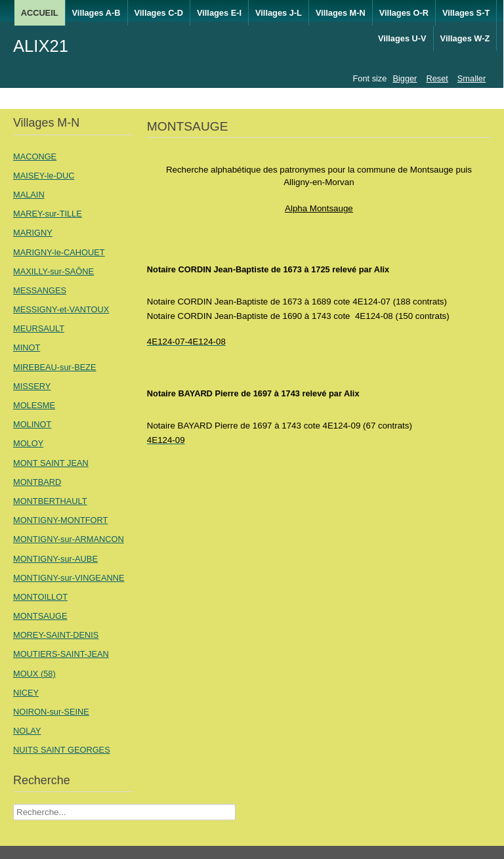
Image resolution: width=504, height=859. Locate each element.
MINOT (27, 347)
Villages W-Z (465, 38)
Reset (437, 78)
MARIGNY (33, 233)
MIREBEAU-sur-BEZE (55, 367)
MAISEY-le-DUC (44, 176)
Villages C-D (159, 13)
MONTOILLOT (40, 597)
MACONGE (35, 157)
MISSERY (32, 386)
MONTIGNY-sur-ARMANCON (69, 539)
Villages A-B (96, 13)
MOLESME (34, 405)
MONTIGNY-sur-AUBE (55, 559)
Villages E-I (219, 13)
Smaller (472, 78)
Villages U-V (402, 38)
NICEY (26, 693)
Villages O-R (404, 13)
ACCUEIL (40, 13)
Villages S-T (466, 13)
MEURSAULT (39, 328)
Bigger (405, 78)
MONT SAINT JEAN (51, 463)
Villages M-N (341, 13)
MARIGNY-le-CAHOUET (59, 252)
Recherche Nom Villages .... (13, 804)
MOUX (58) (34, 674)
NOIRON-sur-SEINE (51, 712)
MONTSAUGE (40, 616)
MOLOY (28, 443)
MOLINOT (32, 424)
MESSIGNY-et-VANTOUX (61, 309)
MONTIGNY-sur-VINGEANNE (69, 578)
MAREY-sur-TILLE (48, 214)
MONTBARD (37, 482)
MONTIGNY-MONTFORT (60, 520)
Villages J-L (279, 13)
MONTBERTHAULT (50, 501)
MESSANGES (40, 290)
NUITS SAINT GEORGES (62, 750)
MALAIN (29, 195)
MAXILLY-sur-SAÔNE (53, 271)
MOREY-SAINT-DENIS (56, 635)
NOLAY (27, 731)
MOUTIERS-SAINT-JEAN (61, 654)
